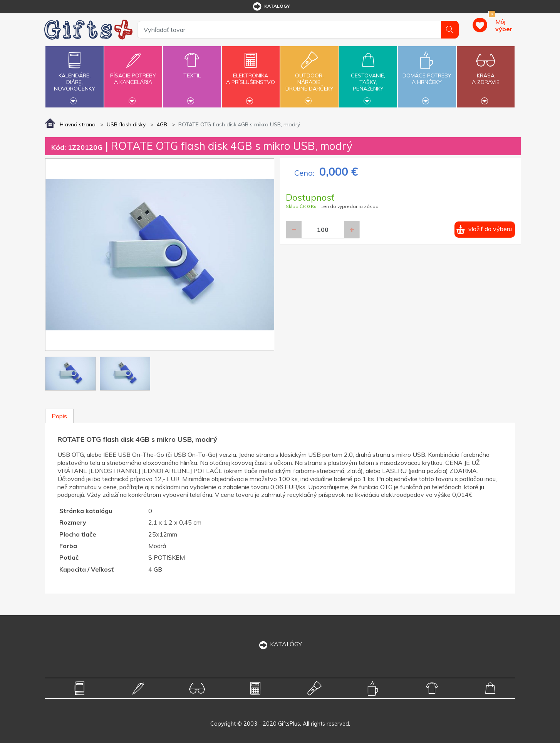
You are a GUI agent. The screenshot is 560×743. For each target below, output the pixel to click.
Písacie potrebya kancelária (133, 74)
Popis (59, 416)
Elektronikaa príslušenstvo (251, 74)
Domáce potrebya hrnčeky (427, 74)
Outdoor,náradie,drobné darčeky (309, 76)
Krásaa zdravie (486, 74)
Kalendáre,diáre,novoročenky (74, 76)
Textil (192, 71)
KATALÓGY (280, 644)
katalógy (271, 7)
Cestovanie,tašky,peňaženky (368, 76)
